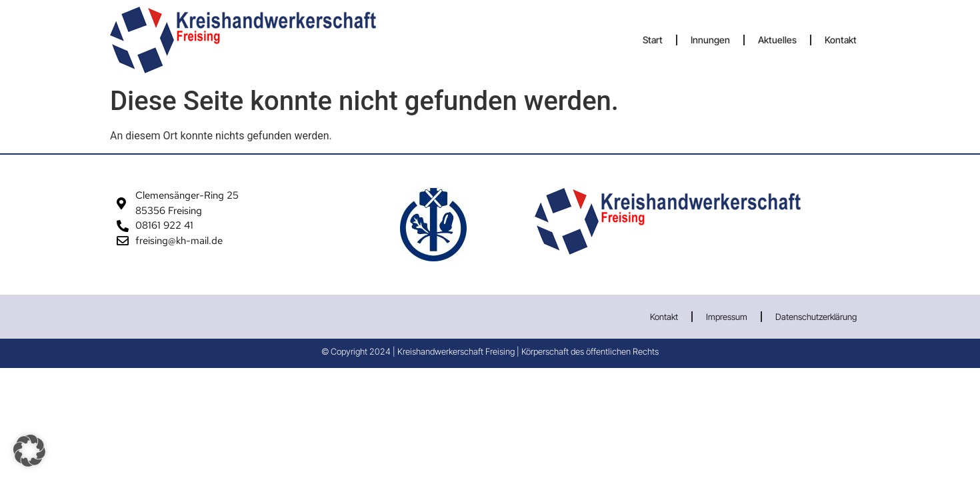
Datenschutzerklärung (816, 317)
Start (653, 40)
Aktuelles (777, 40)
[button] (29, 451)
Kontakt (841, 40)
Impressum (727, 317)
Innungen (710, 40)
